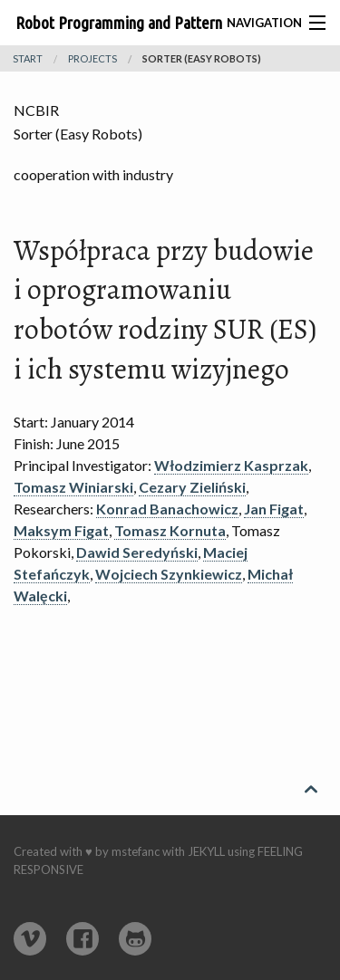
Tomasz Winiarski (73, 487)
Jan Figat (274, 509)
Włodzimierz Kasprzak (231, 465)
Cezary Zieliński (192, 487)
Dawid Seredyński (137, 552)
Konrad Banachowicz (167, 509)
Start (28, 58)
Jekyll (206, 851)
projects (92, 58)
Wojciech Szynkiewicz (169, 574)
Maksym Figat (61, 530)
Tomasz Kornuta (170, 530)
